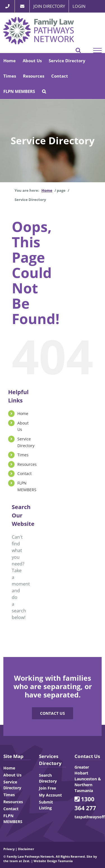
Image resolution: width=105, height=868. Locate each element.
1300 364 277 (85, 804)
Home (23, 413)
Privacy (9, 849)
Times (23, 455)
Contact (25, 473)
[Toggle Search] (78, 50)
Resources (27, 464)
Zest (26, 861)
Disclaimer (26, 849)
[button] (44, 91)
